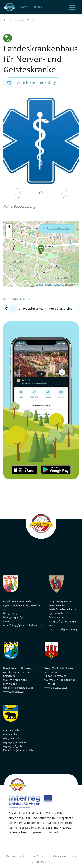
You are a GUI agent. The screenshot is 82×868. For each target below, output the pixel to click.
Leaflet (39, 285)
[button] (41, 249)
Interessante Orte (18, 21)
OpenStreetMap (56, 285)
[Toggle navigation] (72, 7)
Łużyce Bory (23, 7)
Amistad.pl (44, 857)
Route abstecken (57, 228)
